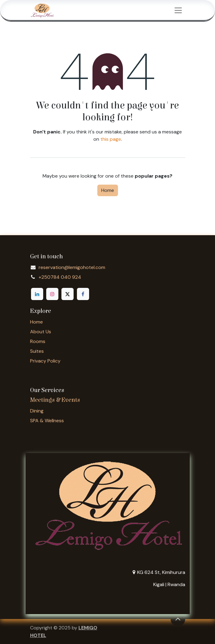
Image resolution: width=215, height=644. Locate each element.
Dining (37, 411)
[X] (68, 294)
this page (111, 139)
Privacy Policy (45, 361)
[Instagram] (52, 294)
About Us (41, 332)
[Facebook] (83, 294)
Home (108, 190)
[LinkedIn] (37, 294)
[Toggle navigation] (178, 10)
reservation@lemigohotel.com (72, 267)
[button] (178, 619)
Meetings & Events (55, 400)
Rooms (38, 341)
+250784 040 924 (60, 277)
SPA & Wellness (47, 421)
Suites (37, 351)
